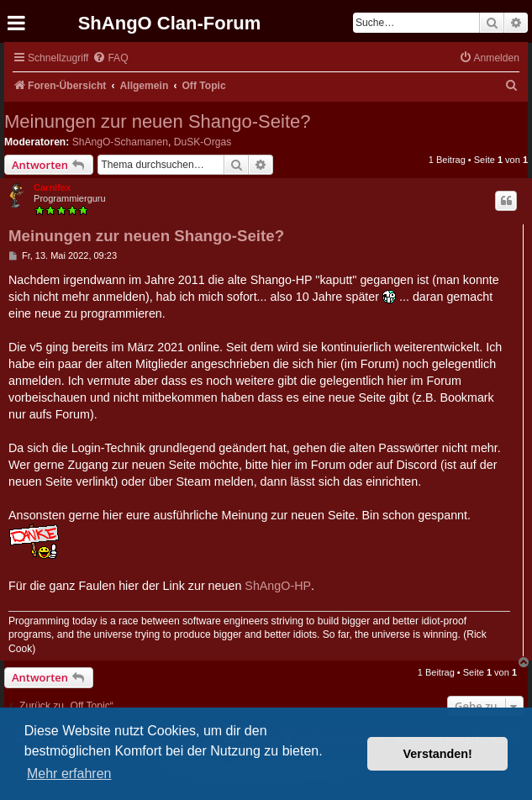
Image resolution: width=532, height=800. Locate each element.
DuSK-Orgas (203, 142)
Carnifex (52, 187)
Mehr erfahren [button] (69, 774)
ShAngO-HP (278, 586)
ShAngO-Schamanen (120, 142)
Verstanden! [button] (438, 754)
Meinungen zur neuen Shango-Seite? (158, 121)
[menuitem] (110, 58)
